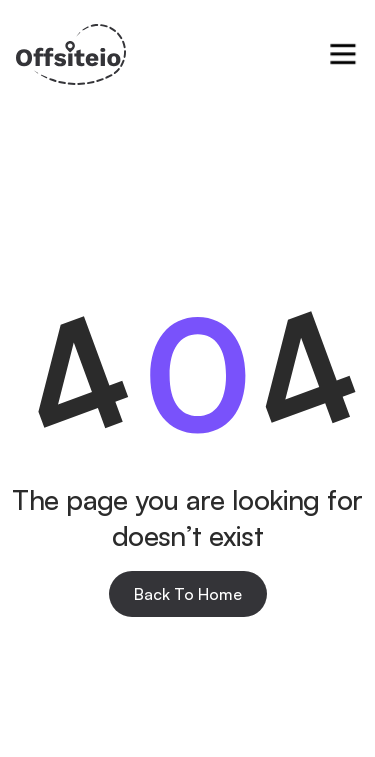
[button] (343, 54)
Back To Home (188, 594)
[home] (71, 54)
